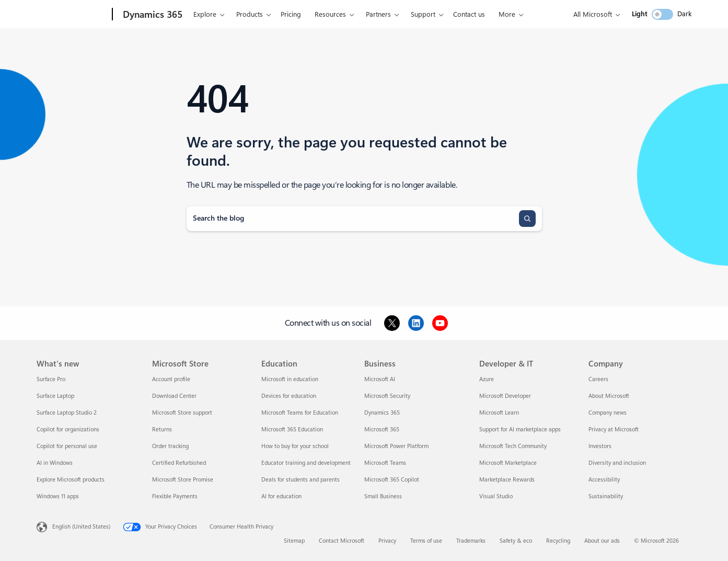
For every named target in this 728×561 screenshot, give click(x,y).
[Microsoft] (72, 15)
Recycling (558, 541)
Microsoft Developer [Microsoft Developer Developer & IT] (505, 396)
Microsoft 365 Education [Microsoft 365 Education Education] (292, 430)
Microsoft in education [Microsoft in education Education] (290, 379)
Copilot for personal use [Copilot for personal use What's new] (67, 446)
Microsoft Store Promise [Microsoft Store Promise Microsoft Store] (183, 480)
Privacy (387, 541)
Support (423, 14)
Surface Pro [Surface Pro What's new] (51, 379)
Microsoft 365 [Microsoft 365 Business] (382, 430)
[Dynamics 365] (152, 15)
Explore (205, 14)
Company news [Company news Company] (608, 413)
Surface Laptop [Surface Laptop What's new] (55, 396)
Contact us (469, 14)
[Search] (527, 219)
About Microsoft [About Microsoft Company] (609, 396)
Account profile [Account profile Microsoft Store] (171, 379)
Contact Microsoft (342, 541)
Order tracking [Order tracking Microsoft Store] (170, 446)
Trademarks (471, 541)
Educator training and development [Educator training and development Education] (306, 463)
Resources (330, 14)
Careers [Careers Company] (598, 379)
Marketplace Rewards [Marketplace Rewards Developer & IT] (507, 480)
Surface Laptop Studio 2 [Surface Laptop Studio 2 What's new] (67, 413)
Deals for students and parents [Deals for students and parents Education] (301, 480)
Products (250, 14)
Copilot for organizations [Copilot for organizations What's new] (68, 430)
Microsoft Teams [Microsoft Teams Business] (385, 463)
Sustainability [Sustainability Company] (606, 496)
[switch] (662, 14)
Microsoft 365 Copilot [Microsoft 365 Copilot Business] (392, 480)
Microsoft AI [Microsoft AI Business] (380, 379)
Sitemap (294, 541)
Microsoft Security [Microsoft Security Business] (387, 396)
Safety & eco (516, 541)
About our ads (602, 541)
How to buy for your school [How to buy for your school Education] (295, 446)
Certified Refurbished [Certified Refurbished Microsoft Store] (179, 463)
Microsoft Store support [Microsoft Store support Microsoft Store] (182, 413)
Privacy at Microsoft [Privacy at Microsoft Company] (614, 430)
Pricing (291, 14)
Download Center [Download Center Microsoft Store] (174, 396)
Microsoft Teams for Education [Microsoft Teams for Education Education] (300, 413)
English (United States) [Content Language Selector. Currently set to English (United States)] (81, 527)
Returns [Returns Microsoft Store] (162, 430)
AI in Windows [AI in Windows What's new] (55, 463)
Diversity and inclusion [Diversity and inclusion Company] (617, 463)
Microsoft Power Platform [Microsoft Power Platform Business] (396, 446)
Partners (378, 14)
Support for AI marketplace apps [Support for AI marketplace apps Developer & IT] (520, 430)
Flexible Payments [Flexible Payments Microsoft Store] (175, 496)
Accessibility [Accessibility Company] (604, 480)
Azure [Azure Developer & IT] (487, 379)
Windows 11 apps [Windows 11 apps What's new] (58, 496)
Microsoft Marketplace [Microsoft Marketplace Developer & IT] (508, 463)
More (507, 14)
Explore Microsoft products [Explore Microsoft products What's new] (71, 480)
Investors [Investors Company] (600, 446)
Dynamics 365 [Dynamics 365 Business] (382, 413)
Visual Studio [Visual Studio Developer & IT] (496, 496)
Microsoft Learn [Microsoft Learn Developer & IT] (499, 413)
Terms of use (426, 541)
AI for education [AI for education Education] (281, 496)
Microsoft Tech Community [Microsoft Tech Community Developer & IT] (513, 446)
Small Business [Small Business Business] (383, 496)
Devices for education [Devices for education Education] (289, 396)
